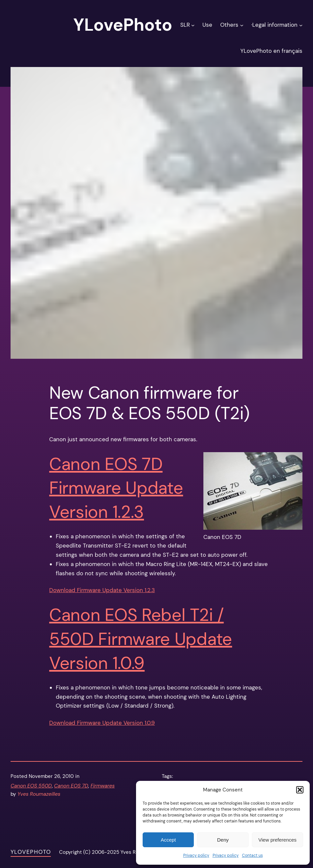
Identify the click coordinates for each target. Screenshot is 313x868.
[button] (300, 790)
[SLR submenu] (193, 25)
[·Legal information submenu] (301, 25)
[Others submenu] (242, 25)
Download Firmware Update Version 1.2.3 (102, 590)
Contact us (252, 855)
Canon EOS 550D (31, 786)
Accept (168, 840)
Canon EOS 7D (71, 786)
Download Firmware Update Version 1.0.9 (102, 723)
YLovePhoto (31, 852)
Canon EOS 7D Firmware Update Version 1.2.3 (116, 488)
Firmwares (103, 786)
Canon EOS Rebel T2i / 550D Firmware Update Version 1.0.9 (141, 639)
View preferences (278, 840)
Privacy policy (196, 855)
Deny (223, 840)
